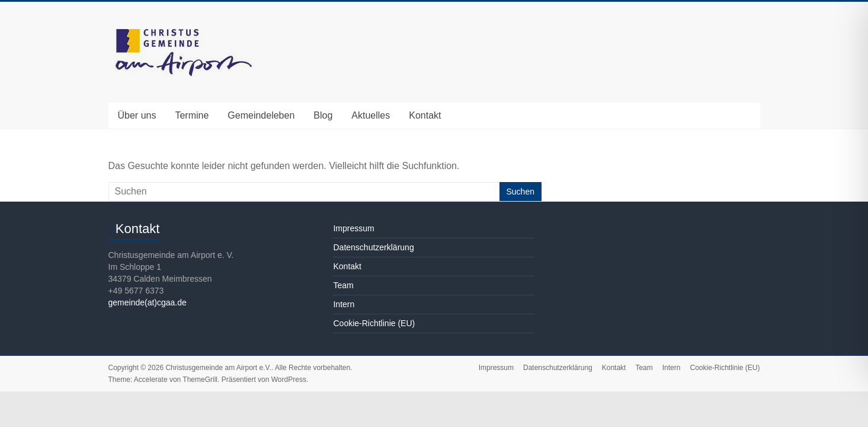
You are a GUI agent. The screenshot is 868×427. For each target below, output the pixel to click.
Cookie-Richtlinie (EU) (374, 323)
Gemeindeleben (261, 115)
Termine (192, 115)
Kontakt (425, 115)
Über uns (137, 115)
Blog (323, 115)
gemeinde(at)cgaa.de (148, 302)
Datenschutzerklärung (373, 247)
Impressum (353, 228)
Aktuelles (371, 115)
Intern (344, 304)
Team (343, 285)
